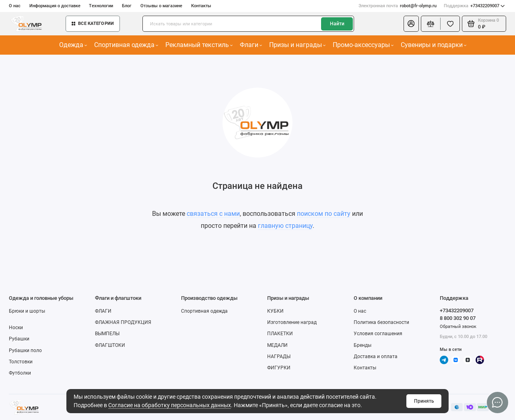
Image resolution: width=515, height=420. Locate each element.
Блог (127, 6)
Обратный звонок (458, 327)
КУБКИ (275, 311)
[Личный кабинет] (411, 24)
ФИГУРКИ (279, 368)
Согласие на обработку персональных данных (170, 405)
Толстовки (21, 362)
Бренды (363, 345)
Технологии (101, 6)
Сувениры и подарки (434, 45)
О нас (15, 6)
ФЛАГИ (103, 311)
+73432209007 (474, 6)
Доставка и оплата (376, 356)
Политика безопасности (381, 322)
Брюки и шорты (27, 311)
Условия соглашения (378, 334)
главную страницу (285, 226)
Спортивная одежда (126, 45)
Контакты (201, 6)
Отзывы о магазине (161, 6)
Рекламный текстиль (199, 45)
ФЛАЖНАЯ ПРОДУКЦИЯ (123, 322)
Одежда (73, 45)
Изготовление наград (292, 322)
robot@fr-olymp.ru (398, 6)
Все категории (93, 24)
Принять (424, 401)
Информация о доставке (55, 6)
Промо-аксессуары (363, 45)
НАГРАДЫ (279, 356)
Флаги (251, 45)
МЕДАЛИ (277, 345)
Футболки (20, 373)
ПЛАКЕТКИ (280, 334)
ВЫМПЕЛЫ (107, 334)
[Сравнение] (431, 24)
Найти (337, 24)
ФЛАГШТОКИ (110, 345)
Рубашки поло (25, 350)
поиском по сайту (324, 214)
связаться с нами (213, 214)
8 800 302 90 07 (458, 318)
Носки (16, 328)
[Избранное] (450, 24)
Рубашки (19, 339)
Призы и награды (298, 45)
